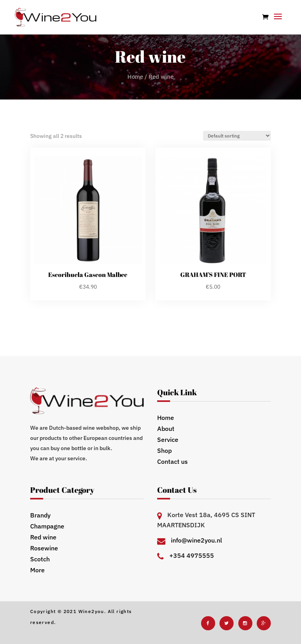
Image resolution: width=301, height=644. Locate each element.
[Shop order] (237, 136)
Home (135, 77)
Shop (164, 450)
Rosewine (44, 548)
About (166, 429)
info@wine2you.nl (197, 540)
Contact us (172, 461)
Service (168, 440)
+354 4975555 (192, 555)
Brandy (40, 515)
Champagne (47, 526)
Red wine (43, 537)
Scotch (40, 559)
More (37, 570)
